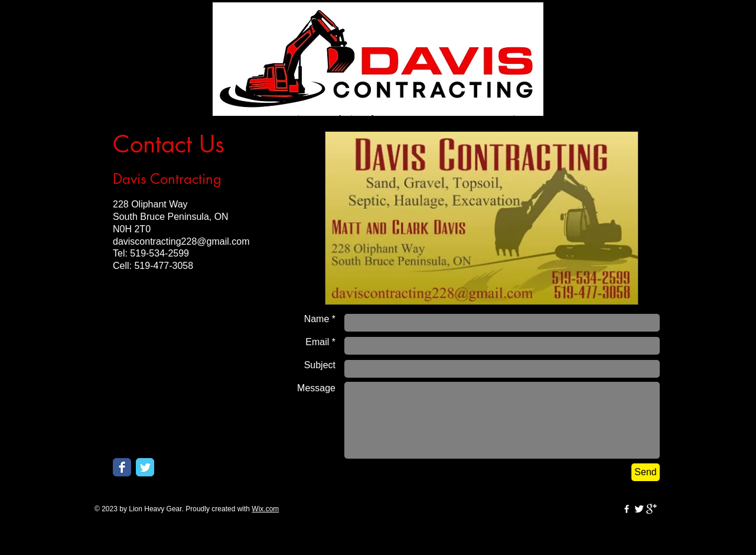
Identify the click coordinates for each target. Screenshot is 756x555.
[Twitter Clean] (639, 509)
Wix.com (265, 509)
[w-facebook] (627, 509)
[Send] (646, 472)
